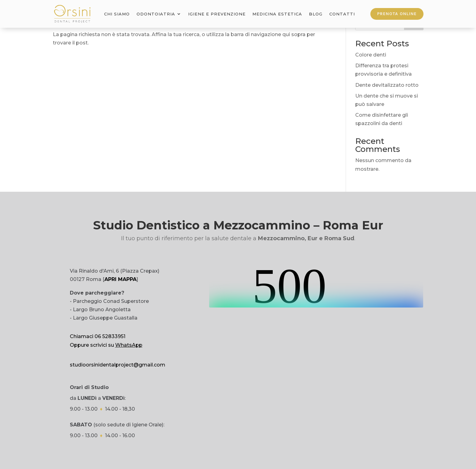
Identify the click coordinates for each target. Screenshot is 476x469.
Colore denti (371, 55)
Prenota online (397, 14)
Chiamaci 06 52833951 (98, 336)
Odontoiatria (156, 14)
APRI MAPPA (120, 279)
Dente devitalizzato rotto (387, 85)
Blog (316, 14)
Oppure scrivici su (106, 345)
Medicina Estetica (277, 14)
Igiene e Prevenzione (217, 14)
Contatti (342, 14)
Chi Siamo (117, 14)
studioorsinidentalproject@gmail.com (118, 365)
